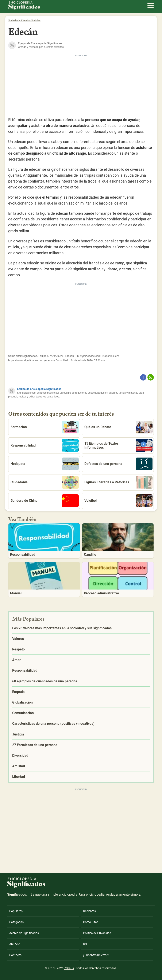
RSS (86, 944)
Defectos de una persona (118, 464)
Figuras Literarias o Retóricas (118, 482)
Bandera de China (45, 501)
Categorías (16, 922)
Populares (16, 911)
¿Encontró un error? (96, 955)
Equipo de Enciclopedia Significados (39, 389)
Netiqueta (45, 464)
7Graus (69, 968)
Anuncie (15, 944)
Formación (45, 427)
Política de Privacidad (97, 933)
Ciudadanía (45, 482)
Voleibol (118, 501)
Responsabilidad (45, 445)
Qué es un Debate (118, 427)
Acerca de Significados (24, 933)
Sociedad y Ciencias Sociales (24, 21)
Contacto (15, 955)
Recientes (89, 911)
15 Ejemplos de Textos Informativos (118, 445)
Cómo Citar (90, 922)
